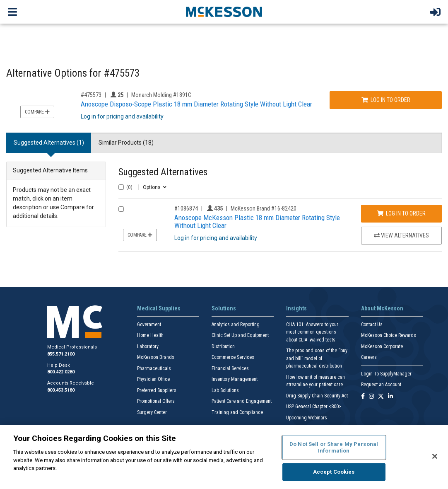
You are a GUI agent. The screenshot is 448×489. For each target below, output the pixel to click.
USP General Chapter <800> (314, 407)
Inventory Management (235, 379)
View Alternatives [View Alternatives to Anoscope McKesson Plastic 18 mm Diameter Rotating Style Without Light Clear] (401, 235)
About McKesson (382, 308)
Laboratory (148, 346)
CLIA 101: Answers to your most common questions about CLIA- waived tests (312, 332)
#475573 (91, 95)
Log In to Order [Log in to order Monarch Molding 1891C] (386, 100)
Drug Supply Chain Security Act (317, 396)
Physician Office (153, 379)
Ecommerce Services (233, 357)
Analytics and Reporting (236, 324)
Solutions (224, 308)
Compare (37, 112)
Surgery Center (152, 412)
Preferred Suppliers (157, 390)
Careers (369, 357)
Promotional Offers (156, 401)
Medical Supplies (159, 308)
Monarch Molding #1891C (161, 95)
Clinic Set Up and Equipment (240, 335)
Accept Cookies (334, 472)
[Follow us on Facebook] (363, 397)
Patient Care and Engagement (242, 401)
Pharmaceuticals (154, 368)
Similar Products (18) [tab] (126, 143)
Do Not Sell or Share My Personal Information (334, 447)
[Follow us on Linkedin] (390, 397)
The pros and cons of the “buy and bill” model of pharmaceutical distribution (317, 358)
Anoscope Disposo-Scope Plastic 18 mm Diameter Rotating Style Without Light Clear (196, 104)
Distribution (223, 346)
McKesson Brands (156, 357)
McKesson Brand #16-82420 (264, 208)
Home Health (150, 335)
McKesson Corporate (382, 346)
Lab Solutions (225, 390)
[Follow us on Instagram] (371, 397)
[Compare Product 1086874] (121, 209)
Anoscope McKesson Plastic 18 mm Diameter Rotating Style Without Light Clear (257, 222)
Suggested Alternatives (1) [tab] (49, 143)
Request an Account (381, 385)
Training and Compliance (237, 412)
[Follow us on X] (381, 397)
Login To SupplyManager (386, 374)
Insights (296, 308)
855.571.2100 (61, 354)
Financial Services (230, 368)
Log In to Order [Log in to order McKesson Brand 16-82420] (401, 213)
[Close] (435, 456)
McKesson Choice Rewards (389, 335)
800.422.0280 (61, 372)
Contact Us (372, 324)
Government (149, 324)
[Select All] (121, 187)
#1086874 (186, 208)
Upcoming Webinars (307, 418)
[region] (224, 457)
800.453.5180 (61, 390)
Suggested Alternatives (163, 172)
